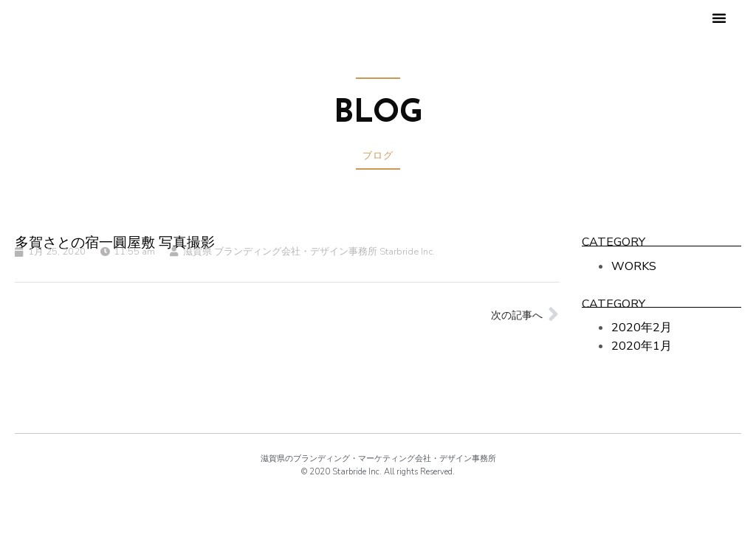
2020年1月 (642, 346)
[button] (719, 18)
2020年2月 (642, 328)
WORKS (634, 266)
